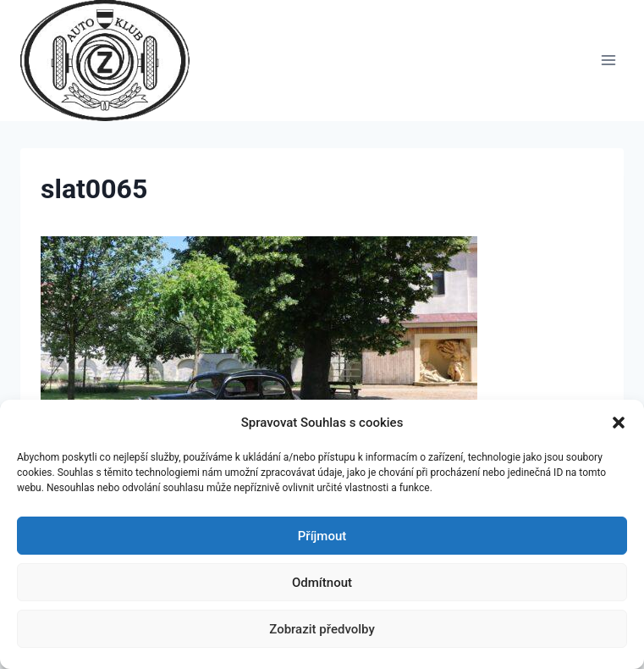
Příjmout (322, 536)
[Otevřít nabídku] (608, 61)
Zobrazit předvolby (322, 629)
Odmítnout (322, 583)
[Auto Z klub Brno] (112, 61)
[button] (619, 423)
